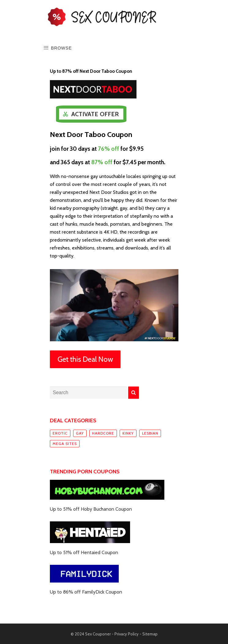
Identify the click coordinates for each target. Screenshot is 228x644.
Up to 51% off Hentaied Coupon (84, 552)
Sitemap (150, 634)
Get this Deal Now (85, 359)
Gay (80, 433)
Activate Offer (95, 114)
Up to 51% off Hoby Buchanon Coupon (91, 509)
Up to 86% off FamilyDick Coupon (86, 592)
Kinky (128, 433)
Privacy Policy (127, 634)
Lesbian (150, 433)
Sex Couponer (98, 634)
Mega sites (65, 444)
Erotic (60, 433)
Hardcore (103, 433)
